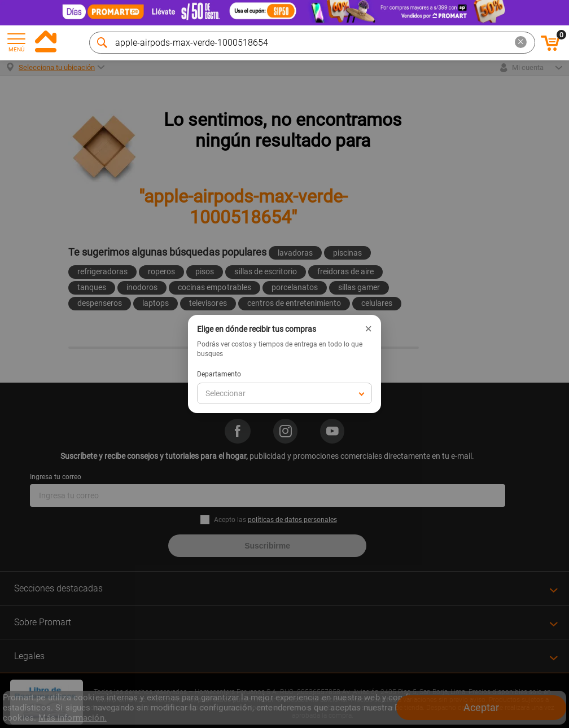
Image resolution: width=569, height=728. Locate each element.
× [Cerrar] (368, 329)
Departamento (219, 374)
